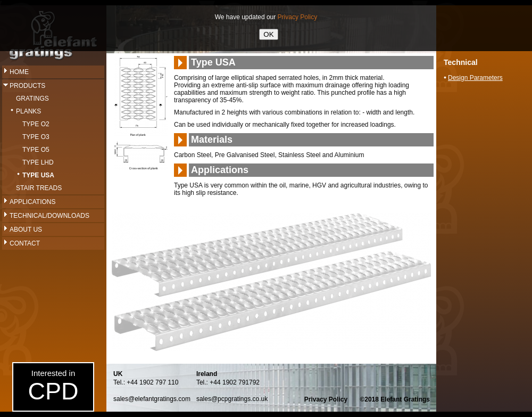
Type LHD (38, 162)
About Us (26, 230)
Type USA (38, 175)
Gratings (32, 99)
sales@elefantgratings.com (152, 399)
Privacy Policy (326, 399)
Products (27, 86)
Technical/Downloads (49, 216)
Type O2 (36, 124)
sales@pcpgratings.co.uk (232, 399)
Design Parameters (475, 78)
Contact (25, 243)
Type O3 (36, 137)
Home (19, 72)
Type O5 (36, 150)
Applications (32, 202)
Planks (28, 111)
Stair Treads (39, 188)
